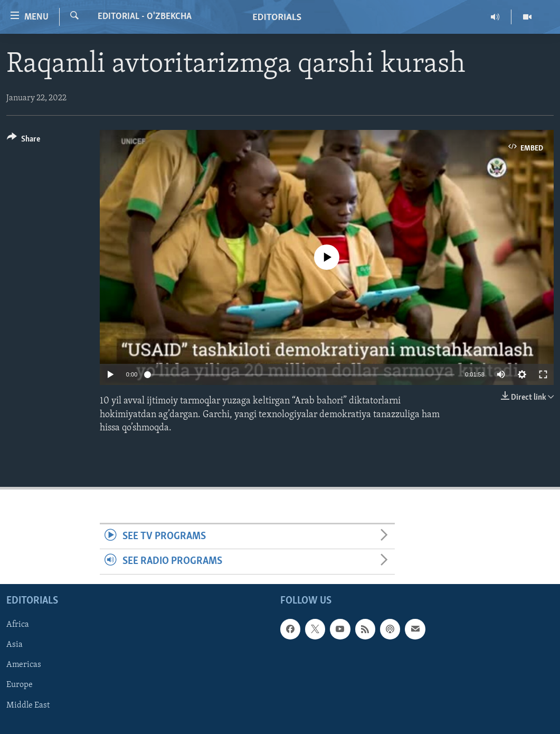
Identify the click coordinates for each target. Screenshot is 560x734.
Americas (24, 665)
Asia (15, 645)
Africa (18, 625)
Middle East (28, 705)
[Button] (23, 141)
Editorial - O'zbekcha (145, 17)
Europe (20, 685)
